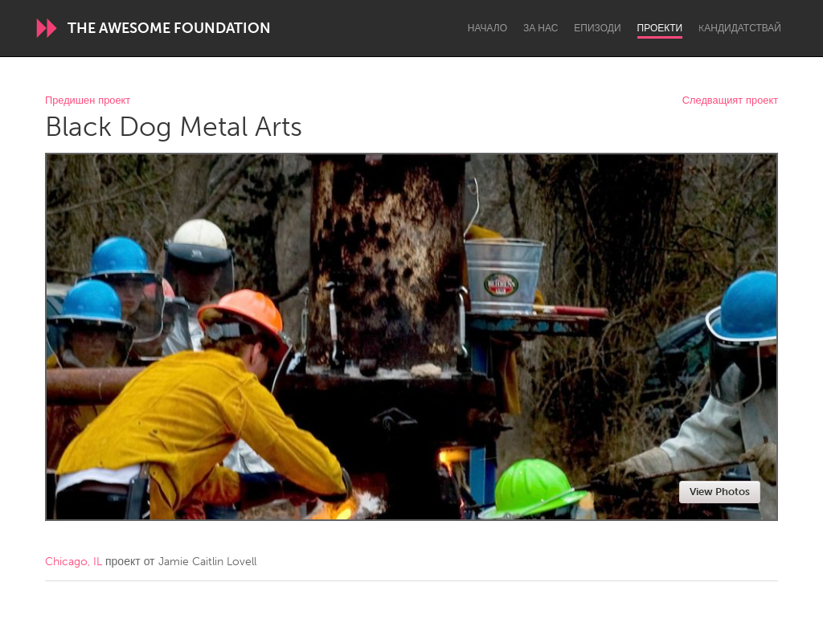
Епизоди (597, 28)
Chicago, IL (74, 562)
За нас (540, 28)
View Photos (720, 492)
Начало (487, 28)
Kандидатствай (740, 28)
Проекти (660, 28)
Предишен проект (88, 101)
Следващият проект (730, 101)
